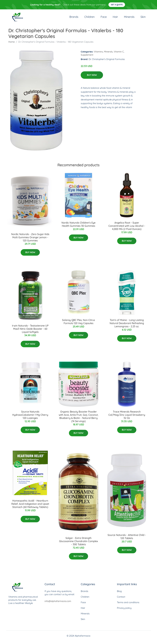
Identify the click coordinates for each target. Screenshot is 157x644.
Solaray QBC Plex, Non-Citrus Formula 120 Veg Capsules (79, 325)
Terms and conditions (128, 605)
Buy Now (92, 78)
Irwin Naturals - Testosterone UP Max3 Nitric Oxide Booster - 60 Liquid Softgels (30, 332)
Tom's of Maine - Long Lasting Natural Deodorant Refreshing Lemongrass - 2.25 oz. (127, 326)
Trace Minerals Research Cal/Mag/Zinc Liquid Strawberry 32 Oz (127, 418)
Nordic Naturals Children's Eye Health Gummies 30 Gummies (79, 227)
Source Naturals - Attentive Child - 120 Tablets (127, 540)
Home (12, 45)
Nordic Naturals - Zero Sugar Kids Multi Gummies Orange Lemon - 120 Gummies (30, 240)
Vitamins (98, 55)
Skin (143, 18)
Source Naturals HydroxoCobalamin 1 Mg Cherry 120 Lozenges (30, 418)
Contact (121, 600)
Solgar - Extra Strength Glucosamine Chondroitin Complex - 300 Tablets (78, 544)
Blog (119, 594)
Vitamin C (119, 55)
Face (104, 18)
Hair (115, 18)
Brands (74, 18)
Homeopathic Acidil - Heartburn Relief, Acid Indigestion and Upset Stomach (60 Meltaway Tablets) (30, 507)
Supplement (87, 58)
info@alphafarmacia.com (58, 604)
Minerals (129, 18)
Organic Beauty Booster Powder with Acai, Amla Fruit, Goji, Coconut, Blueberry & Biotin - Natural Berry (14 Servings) (78, 419)
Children (89, 18)
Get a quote (117, 5)
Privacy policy (124, 611)
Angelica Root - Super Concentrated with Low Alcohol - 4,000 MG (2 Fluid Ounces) (127, 229)
